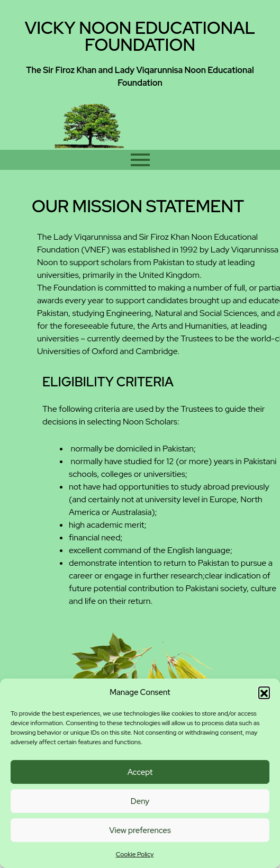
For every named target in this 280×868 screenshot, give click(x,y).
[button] (264, 692)
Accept (140, 772)
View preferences (140, 830)
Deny (140, 801)
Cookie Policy (135, 854)
